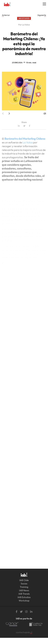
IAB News (24, 590)
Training (24, 587)
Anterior (6, 15)
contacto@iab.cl (24, 632)
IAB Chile (24, 580)
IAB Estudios (24, 597)
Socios (24, 584)
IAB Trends (24, 594)
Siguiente (42, 15)
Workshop (24, 601)
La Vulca (28, 150)
